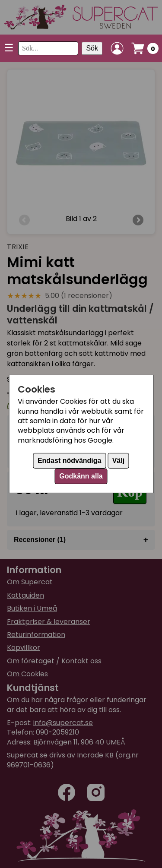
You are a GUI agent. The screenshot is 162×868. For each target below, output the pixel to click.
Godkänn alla (81, 476)
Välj (118, 461)
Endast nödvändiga (70, 461)
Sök (92, 48)
